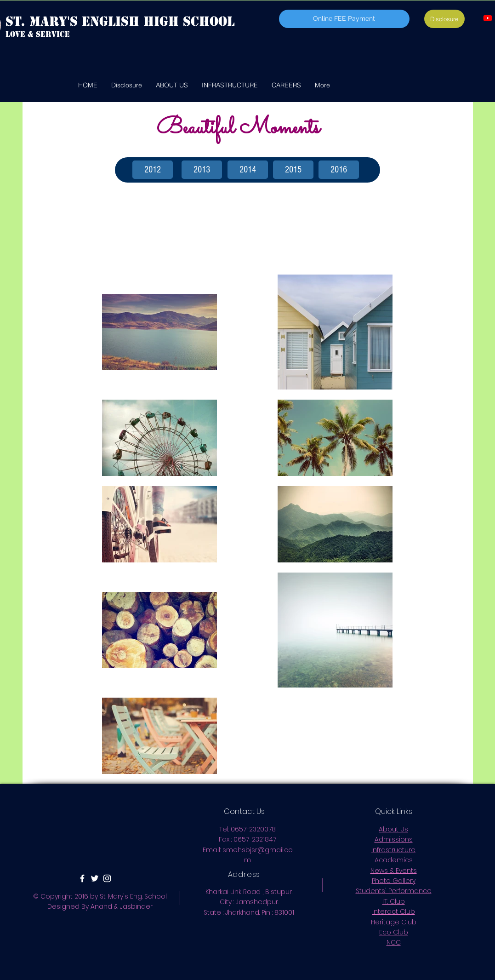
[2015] (293, 170)
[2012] (153, 170)
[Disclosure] (444, 19)
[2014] (248, 170)
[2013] (202, 170)
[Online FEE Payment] (344, 19)
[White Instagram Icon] (107, 878)
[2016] (339, 170)
